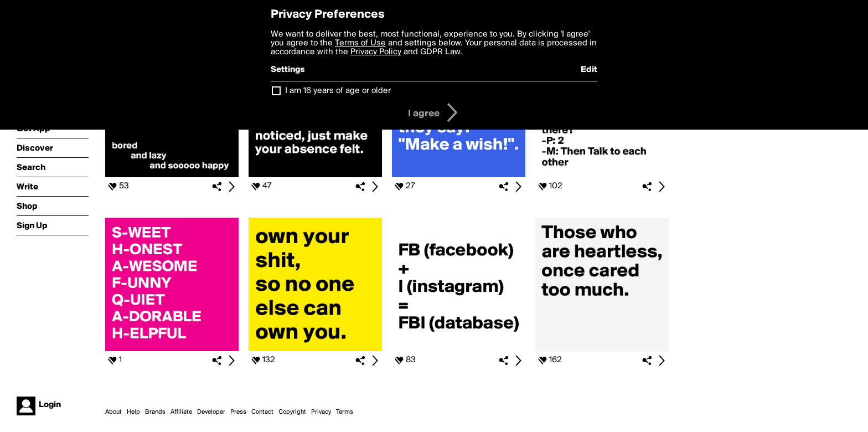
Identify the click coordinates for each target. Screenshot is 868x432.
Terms (345, 412)
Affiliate (181, 412)
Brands (155, 412)
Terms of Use (360, 43)
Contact (262, 412)
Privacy (321, 412)
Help (133, 412)
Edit (589, 70)
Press (238, 412)
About (113, 412)
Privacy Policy (376, 52)
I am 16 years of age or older (338, 91)
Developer (211, 412)
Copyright (292, 412)
